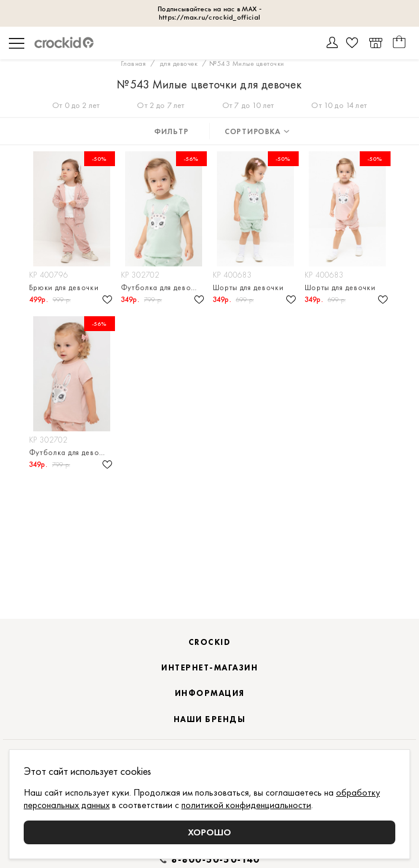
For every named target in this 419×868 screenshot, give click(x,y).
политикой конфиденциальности (246, 805)
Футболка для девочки (162, 287)
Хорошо (209, 832)
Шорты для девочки (248, 287)
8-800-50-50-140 (216, 860)
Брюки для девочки (64, 287)
